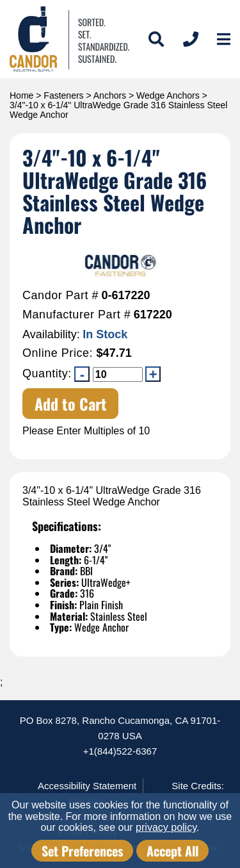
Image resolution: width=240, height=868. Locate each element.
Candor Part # (60, 296)
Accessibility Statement (87, 786)
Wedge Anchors (168, 95)
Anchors (110, 95)
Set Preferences (82, 851)
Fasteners (63, 95)
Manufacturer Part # (76, 315)
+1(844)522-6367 (120, 751)
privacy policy (166, 827)
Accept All (172, 851)
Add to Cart (71, 404)
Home (21, 95)
